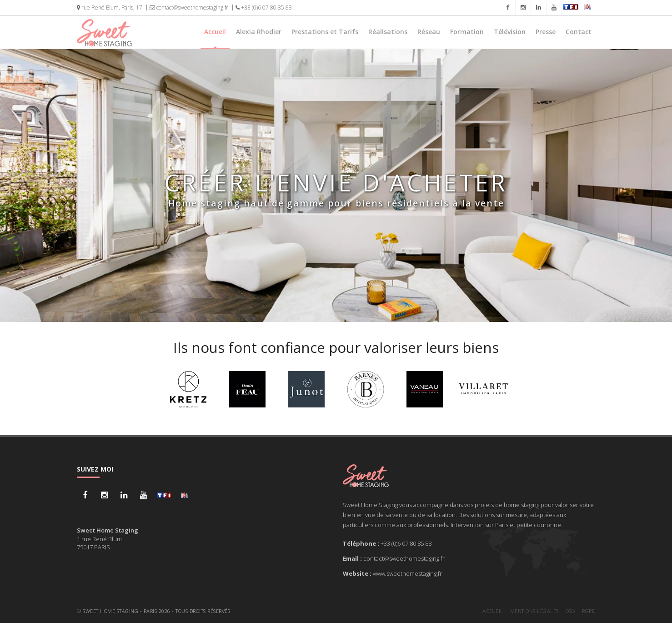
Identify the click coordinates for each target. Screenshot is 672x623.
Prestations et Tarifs (325, 32)
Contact (579, 32)
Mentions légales (534, 611)
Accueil (215, 32)
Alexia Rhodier (259, 32)
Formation (467, 32)
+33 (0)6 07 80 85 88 (264, 8)
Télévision (510, 32)
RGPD (589, 611)
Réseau (429, 32)
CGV (571, 611)
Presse (546, 32)
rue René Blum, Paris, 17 (110, 8)
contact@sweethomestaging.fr (189, 8)
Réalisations (388, 32)
